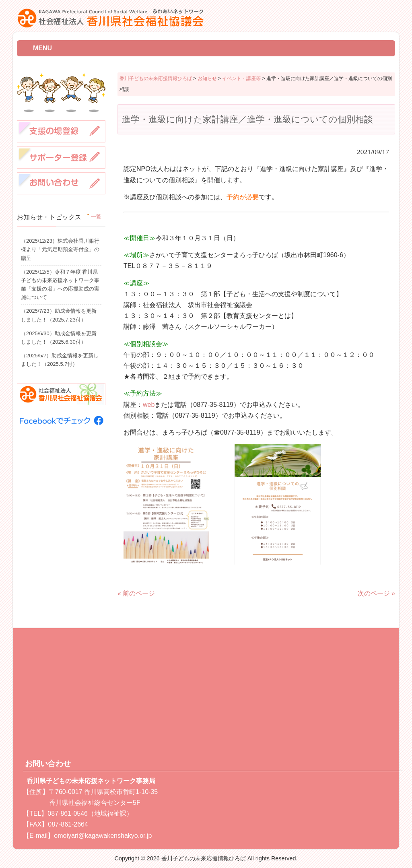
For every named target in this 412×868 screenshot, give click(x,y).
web (149, 405)
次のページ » (376, 593)
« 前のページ (136, 593)
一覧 (96, 217)
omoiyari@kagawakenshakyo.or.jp (103, 836)
